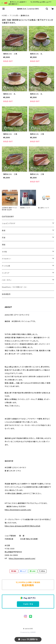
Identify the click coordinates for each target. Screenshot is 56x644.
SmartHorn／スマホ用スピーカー (15, 287)
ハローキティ (7, 280)
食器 (4, 230)
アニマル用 (14, 15)
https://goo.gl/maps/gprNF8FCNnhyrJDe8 (22, 526)
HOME (4, 15)
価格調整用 (6, 294)
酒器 (4, 245)
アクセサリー (7, 259)
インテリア (6, 273)
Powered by (28, 632)
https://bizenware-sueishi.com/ (18, 510)
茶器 (4, 238)
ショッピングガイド (9, 223)
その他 (4, 252)
